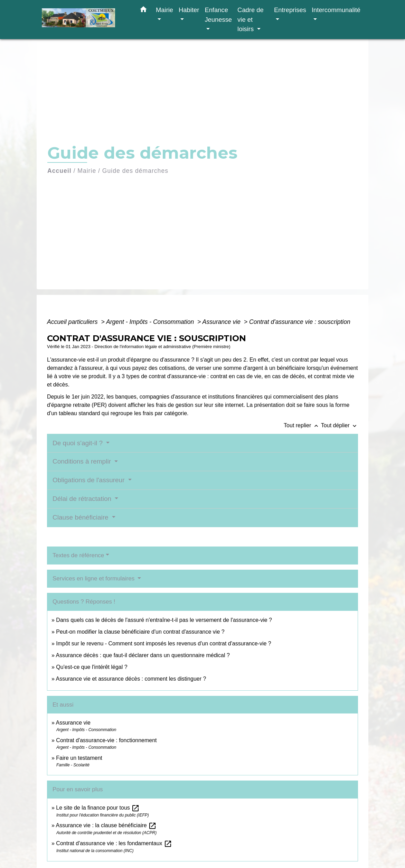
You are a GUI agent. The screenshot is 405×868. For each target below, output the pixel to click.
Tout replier (302, 425)
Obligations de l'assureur (90, 480)
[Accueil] (85, 20)
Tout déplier (340, 425)
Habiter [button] (189, 10)
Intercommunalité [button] (336, 10)
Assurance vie (222, 322)
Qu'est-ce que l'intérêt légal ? (92, 667)
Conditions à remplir (83, 461)
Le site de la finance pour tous (98, 808)
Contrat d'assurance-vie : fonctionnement (106, 740)
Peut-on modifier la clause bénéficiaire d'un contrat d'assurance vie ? (140, 632)
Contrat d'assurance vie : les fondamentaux (114, 843)
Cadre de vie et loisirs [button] (251, 19)
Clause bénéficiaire (81, 517)
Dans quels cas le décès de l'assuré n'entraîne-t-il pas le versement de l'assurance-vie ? (164, 620)
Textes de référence (78, 555)
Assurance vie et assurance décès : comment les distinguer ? (131, 679)
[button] (143, 11)
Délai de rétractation (83, 499)
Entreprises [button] (290, 10)
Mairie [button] (164, 10)
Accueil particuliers (73, 322)
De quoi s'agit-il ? (78, 443)
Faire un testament (79, 758)
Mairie (87, 171)
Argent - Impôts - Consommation (151, 322)
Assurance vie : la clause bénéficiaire (106, 825)
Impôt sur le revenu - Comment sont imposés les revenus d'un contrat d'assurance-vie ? (163, 643)
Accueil (59, 171)
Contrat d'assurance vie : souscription (300, 322)
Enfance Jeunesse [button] (218, 15)
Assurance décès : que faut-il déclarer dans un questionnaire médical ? (143, 655)
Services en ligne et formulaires (94, 578)
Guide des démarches (135, 171)
